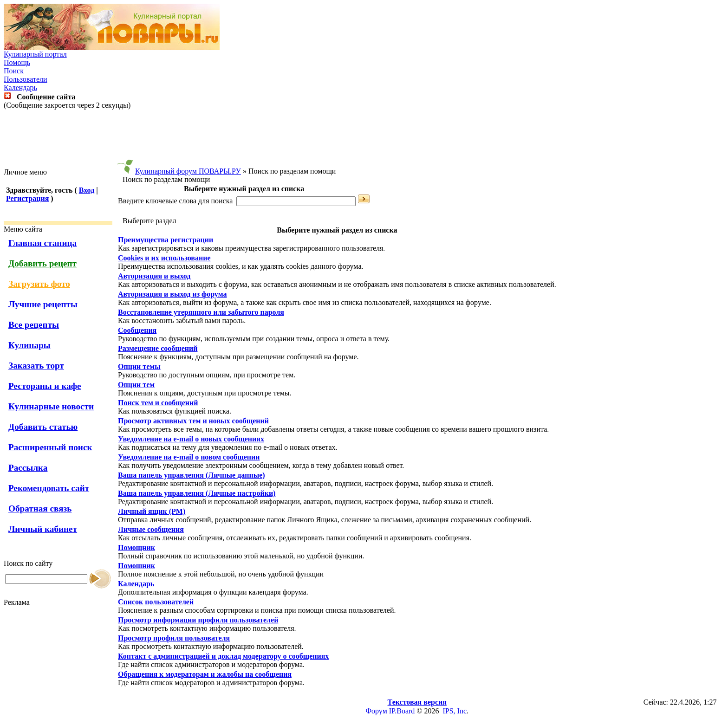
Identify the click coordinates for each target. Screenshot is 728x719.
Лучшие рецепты (43, 304)
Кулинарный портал (35, 54)
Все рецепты (34, 325)
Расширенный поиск (50, 447)
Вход (87, 190)
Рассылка (28, 468)
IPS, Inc (455, 711)
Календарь (20, 87)
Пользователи (26, 79)
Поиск (14, 71)
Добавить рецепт (42, 263)
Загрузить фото (39, 284)
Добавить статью (43, 427)
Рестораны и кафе (45, 386)
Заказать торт (36, 366)
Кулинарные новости (51, 406)
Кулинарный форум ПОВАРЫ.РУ (188, 171)
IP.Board (402, 711)
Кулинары (29, 345)
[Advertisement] (364, 139)
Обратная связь (40, 508)
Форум (376, 711)
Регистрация (27, 198)
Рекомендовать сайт (49, 488)
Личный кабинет (43, 529)
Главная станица (42, 243)
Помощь (17, 62)
